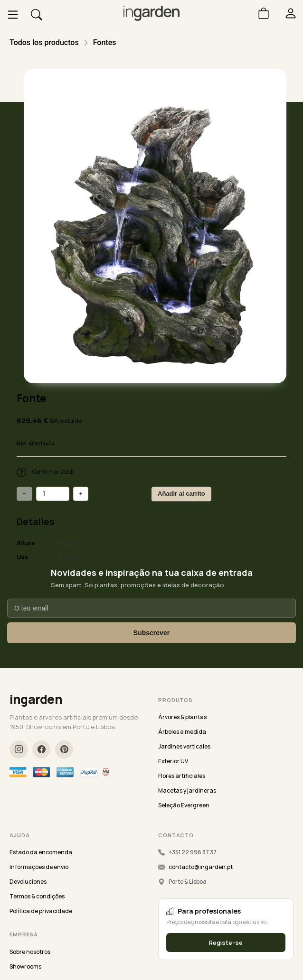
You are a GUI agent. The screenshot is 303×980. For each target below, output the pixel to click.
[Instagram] (19, 749)
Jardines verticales (184, 746)
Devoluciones (28, 882)
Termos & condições (37, 896)
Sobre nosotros (30, 952)
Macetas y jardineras (187, 790)
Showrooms (25, 966)
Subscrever (151, 633)
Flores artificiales (182, 776)
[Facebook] (41, 749)
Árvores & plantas (182, 717)
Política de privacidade (41, 911)
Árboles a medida (182, 732)
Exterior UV (173, 761)
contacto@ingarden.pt (201, 867)
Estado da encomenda (41, 852)
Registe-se (226, 943)
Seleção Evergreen (184, 805)
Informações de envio (39, 867)
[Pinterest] (64, 749)
